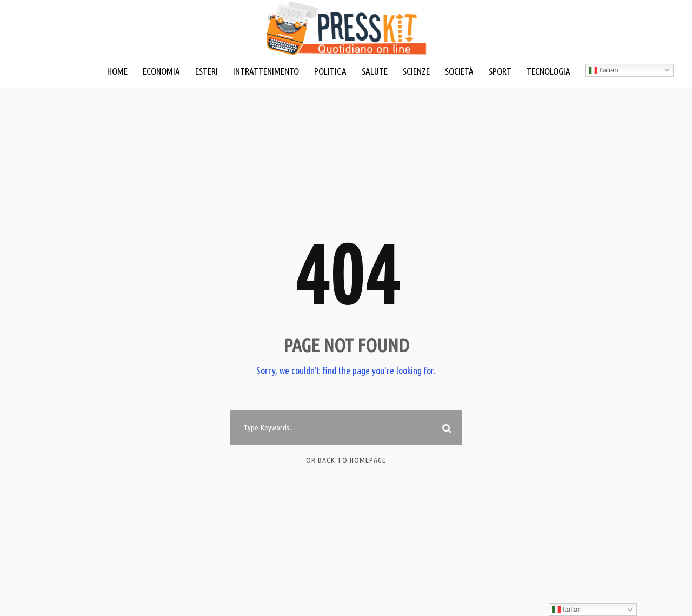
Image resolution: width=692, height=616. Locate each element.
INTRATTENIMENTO (266, 71)
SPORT (500, 71)
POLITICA (330, 71)
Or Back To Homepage (346, 460)
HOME (117, 71)
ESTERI (207, 71)
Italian (604, 70)
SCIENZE (416, 71)
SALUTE (375, 71)
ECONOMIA (161, 71)
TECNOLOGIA (548, 71)
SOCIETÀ (459, 71)
